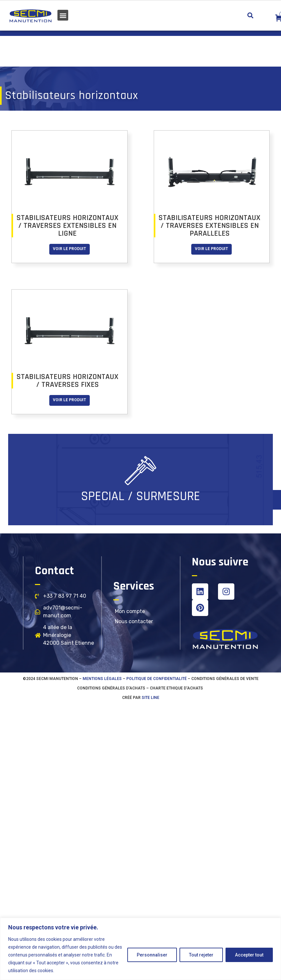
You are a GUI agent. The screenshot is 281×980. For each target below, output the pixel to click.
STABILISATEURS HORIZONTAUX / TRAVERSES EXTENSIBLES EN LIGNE (68, 226)
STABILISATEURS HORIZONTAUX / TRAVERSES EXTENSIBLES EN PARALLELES (210, 226)
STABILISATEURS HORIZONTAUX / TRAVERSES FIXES (68, 381)
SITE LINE (150, 698)
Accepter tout (249, 955)
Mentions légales (102, 679)
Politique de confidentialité (156, 679)
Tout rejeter (201, 955)
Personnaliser (152, 955)
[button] (63, 15)
